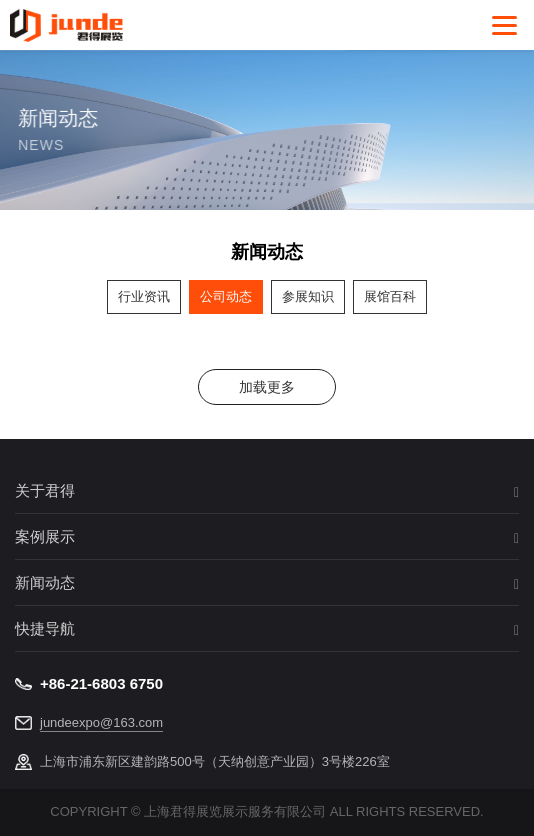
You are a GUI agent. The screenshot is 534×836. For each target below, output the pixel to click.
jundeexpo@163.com (101, 722)
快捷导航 (45, 629)
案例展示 (45, 537)
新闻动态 (45, 583)
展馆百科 (390, 296)
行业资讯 (144, 296)
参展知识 (308, 296)
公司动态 (226, 296)
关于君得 (45, 491)
